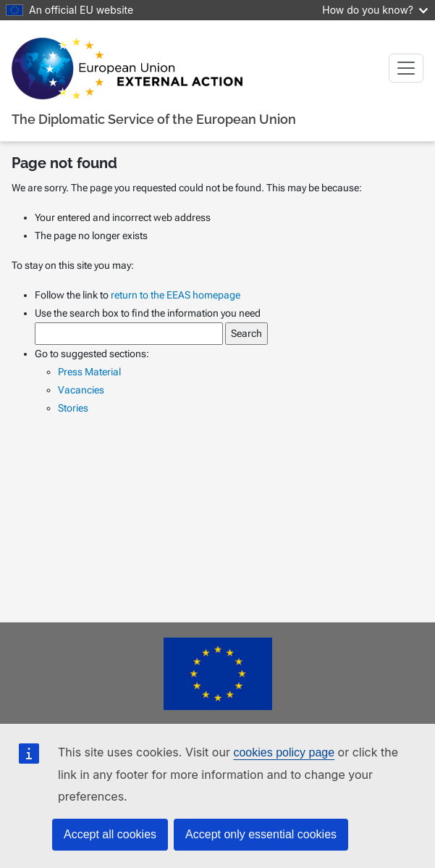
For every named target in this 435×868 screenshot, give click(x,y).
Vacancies (81, 390)
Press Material (89, 372)
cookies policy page (284, 752)
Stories (73, 408)
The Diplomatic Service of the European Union (154, 119)
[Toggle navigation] (406, 68)
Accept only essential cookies (261, 834)
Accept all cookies (110, 834)
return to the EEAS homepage (176, 295)
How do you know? (375, 10)
